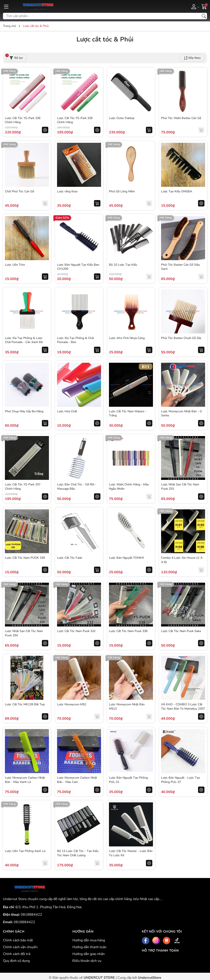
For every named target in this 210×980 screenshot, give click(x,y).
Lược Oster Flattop (122, 118)
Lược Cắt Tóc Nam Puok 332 (76, 631)
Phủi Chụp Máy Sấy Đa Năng (24, 411)
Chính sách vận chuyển (20, 947)
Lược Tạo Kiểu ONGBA (177, 191)
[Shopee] (167, 941)
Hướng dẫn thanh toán (89, 947)
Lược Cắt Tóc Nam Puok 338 (129, 631)
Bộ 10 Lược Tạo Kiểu (123, 265)
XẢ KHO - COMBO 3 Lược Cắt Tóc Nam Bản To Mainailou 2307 (182, 708)
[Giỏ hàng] (204, 6)
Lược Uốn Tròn (15, 265)
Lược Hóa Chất (67, 411)
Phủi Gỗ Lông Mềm (122, 191)
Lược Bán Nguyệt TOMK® (127, 558)
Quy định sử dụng (16, 961)
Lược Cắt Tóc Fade (70, 558)
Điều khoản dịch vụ (87, 961)
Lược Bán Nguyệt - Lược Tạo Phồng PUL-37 (181, 780)
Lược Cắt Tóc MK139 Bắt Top (25, 704)
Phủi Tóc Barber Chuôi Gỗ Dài (181, 338)
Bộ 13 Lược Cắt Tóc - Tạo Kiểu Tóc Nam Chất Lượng (78, 853)
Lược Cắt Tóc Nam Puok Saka (181, 631)
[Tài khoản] (195, 6)
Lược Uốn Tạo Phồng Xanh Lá (25, 851)
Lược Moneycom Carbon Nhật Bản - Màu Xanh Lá (25, 780)
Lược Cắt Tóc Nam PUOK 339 (25, 558)
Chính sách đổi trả (17, 954)
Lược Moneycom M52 (72, 704)
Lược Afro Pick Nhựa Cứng (127, 338)
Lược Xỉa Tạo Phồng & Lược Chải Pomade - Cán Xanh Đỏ (24, 340)
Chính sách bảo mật (18, 940)
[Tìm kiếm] (204, 16)
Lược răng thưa (67, 191)
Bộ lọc (15, 57)
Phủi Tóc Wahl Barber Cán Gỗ (181, 118)
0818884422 (31, 915)
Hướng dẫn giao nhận (89, 954)
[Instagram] (156, 941)
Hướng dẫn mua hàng (89, 940)
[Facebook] (146, 941)
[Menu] (6, 6)
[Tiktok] (177, 941)
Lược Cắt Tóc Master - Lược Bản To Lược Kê (128, 853)
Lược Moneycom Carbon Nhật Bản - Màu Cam (77, 780)
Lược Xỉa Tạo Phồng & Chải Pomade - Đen (76, 340)
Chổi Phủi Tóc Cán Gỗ (20, 191)
